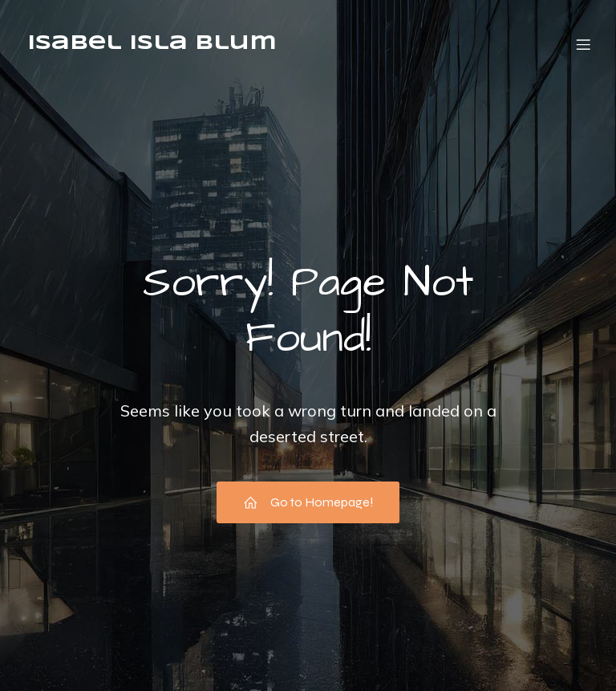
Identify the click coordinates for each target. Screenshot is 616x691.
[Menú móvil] (583, 44)
